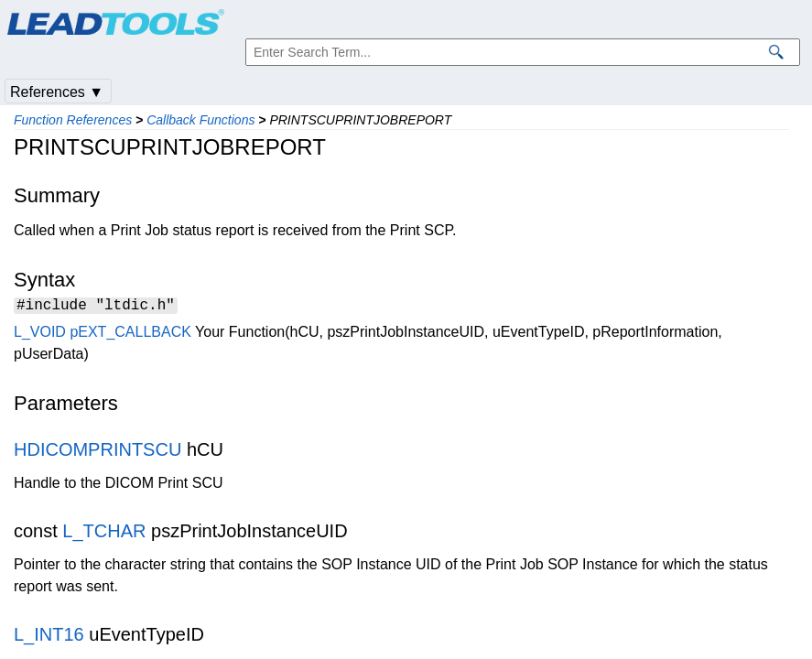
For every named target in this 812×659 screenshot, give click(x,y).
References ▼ (57, 92)
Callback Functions (200, 120)
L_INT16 (49, 637)
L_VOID (40, 335)
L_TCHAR (104, 534)
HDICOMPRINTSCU (97, 452)
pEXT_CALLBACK (130, 335)
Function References (73, 120)
